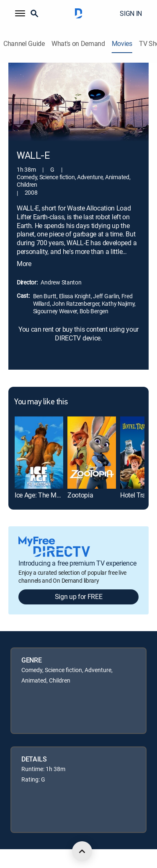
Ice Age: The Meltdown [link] (47, 495)
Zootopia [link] (80, 495)
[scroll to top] (82, 851)
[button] (20, 13)
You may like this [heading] (41, 402)
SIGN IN (131, 13)
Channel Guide (24, 44)
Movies (122, 44)
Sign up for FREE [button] (79, 596)
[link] (39, 453)
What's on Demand (78, 44)
